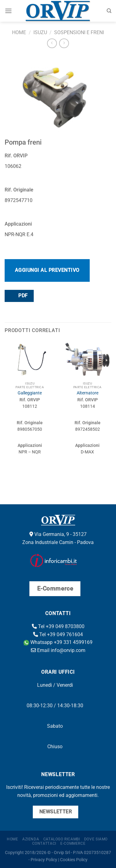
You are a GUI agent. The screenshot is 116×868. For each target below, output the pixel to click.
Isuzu (40, 32)
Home (19, 32)
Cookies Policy (74, 860)
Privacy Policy (44, 860)
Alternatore (88, 393)
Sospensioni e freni (79, 32)
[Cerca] (109, 11)
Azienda (31, 839)
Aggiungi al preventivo (47, 270)
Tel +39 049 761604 (58, 634)
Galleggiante (30, 393)
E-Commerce (73, 843)
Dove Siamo (96, 839)
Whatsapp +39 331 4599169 (58, 642)
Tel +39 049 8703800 (58, 626)
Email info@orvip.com (58, 650)
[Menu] (8, 11)
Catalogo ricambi (62, 839)
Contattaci (44, 843)
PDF (19, 296)
